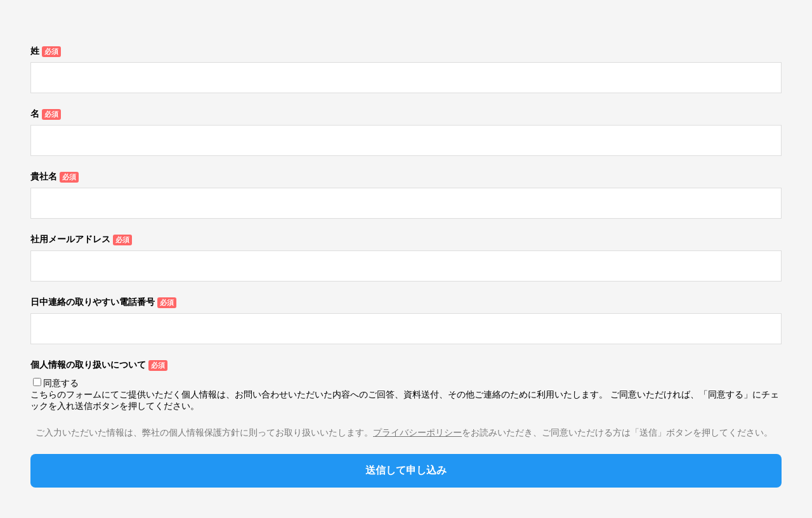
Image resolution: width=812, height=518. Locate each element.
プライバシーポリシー (417, 432)
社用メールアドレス (70, 239)
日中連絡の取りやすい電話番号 (93, 302)
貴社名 (44, 176)
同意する (61, 383)
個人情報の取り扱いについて (88, 365)
